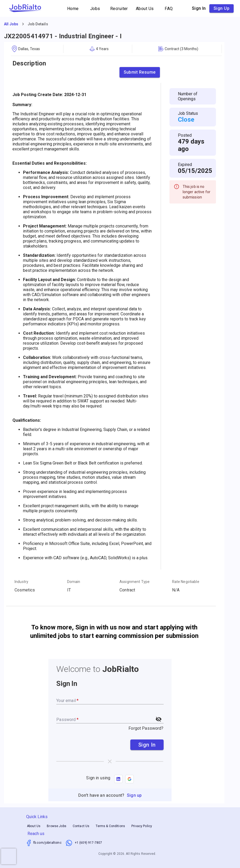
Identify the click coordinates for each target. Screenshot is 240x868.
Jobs (95, 9)
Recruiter (119, 9)
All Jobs (11, 24)
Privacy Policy (142, 826)
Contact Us (81, 826)
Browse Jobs (57, 826)
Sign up (221, 8)
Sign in (199, 8)
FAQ (169, 9)
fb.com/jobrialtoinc (47, 843)
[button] (130, 779)
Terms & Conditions (110, 826)
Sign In (147, 745)
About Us (145, 9)
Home (73, 9)
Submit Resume (140, 72)
